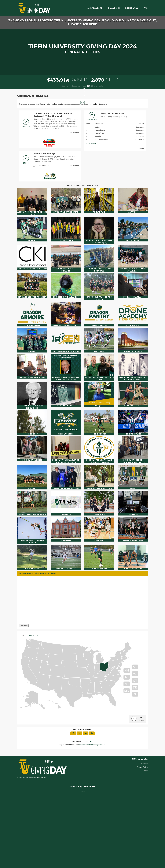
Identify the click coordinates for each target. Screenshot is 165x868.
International (33, 707)
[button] (28, 137)
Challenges (114, 8)
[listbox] (82, 136)
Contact (145, 835)
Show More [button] (91, 215)
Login (82, 863)
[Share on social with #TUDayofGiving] (82, 672)
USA (22, 707)
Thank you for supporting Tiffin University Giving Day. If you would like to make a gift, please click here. (83, 22)
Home (145, 842)
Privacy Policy (142, 839)
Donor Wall (132, 8)
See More (24, 697)
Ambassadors (95, 8)
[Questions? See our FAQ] (90, 813)
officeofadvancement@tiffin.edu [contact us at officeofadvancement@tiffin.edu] (92, 816)
